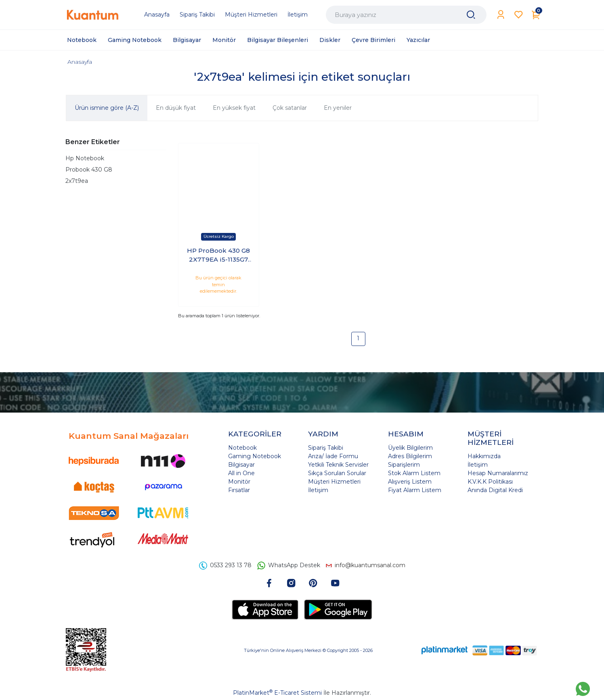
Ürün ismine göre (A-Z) (107, 108)
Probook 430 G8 (89, 170)
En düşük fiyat (176, 108)
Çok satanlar (290, 108)
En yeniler (338, 108)
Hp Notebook (85, 158)
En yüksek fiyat (234, 108)
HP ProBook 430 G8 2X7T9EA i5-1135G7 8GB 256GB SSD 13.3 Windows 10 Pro (218, 256)
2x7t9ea (77, 181)
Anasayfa (80, 62)
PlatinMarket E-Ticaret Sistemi (277, 693)
